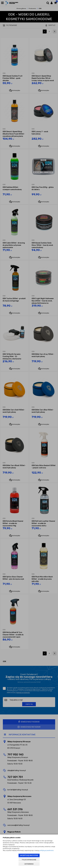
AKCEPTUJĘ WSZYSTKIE (29, 855)
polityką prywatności (46, 850)
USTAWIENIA (29, 864)
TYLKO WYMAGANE (29, 860)
